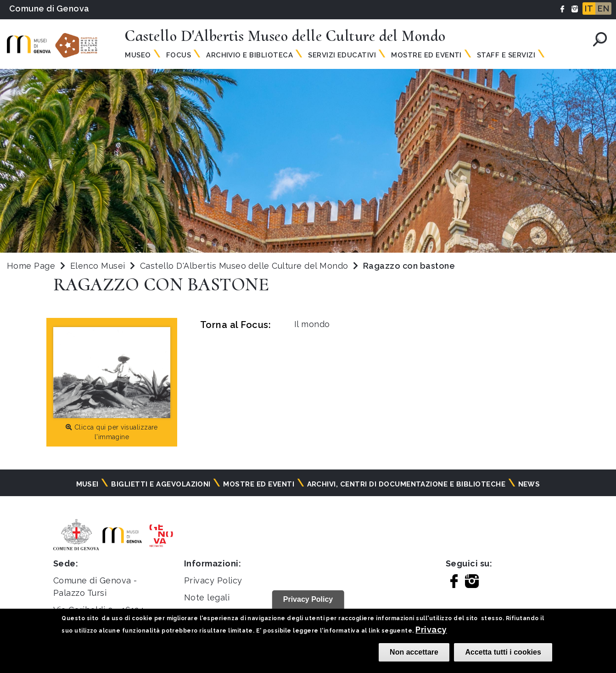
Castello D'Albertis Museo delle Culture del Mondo (245, 266)
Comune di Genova (49, 8)
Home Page (31, 266)
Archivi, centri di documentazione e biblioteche (406, 484)
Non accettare (414, 652)
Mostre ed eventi (259, 484)
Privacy (431, 630)
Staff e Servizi (506, 55)
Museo (138, 55)
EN (603, 8)
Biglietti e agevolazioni (161, 484)
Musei (87, 484)
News (529, 484)
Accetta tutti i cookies (503, 652)
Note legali (207, 597)
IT (589, 8)
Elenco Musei (98, 266)
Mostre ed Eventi (426, 55)
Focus (179, 55)
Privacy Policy (213, 580)
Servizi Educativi (342, 55)
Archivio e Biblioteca (249, 55)
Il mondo (312, 324)
